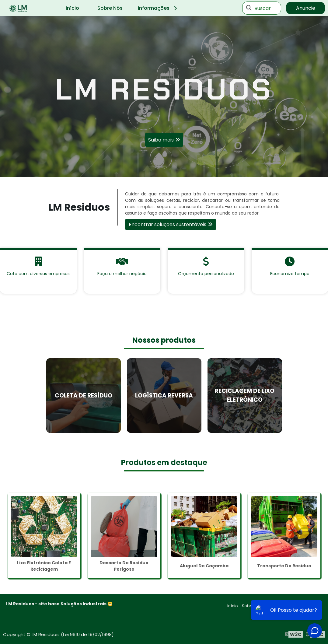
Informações (158, 8)
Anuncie (306, 8)
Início (72, 8)
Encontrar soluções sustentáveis (167, 224)
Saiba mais (161, 140)
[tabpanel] (164, 96)
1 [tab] (164, 169)
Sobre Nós (110, 8)
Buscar (263, 8)
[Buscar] (249, 8)
